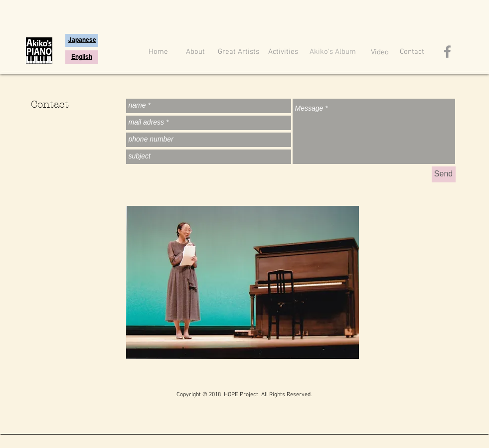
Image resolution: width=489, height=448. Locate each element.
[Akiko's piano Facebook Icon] (447, 52)
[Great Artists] (239, 52)
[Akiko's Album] (333, 52)
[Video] (380, 53)
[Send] (444, 174)
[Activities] (283, 52)
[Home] (159, 52)
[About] (195, 52)
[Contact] (412, 52)
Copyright (189, 395)
